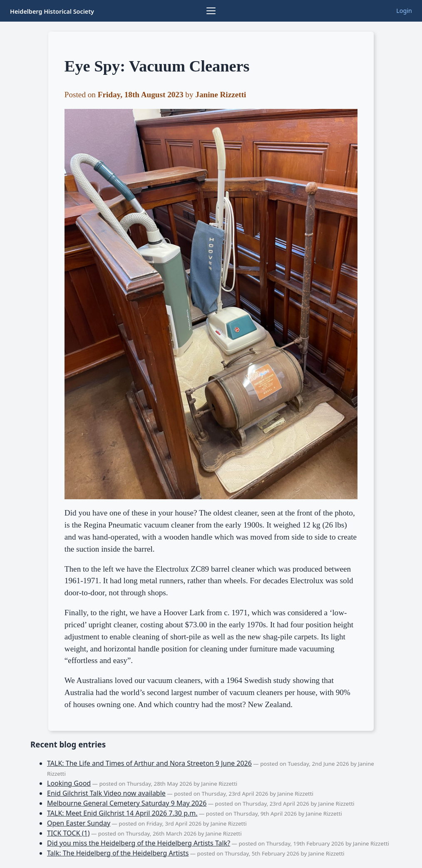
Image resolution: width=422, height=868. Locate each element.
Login (404, 11)
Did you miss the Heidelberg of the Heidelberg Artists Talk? (139, 843)
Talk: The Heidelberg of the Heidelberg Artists (118, 853)
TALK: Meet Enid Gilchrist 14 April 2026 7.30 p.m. (122, 813)
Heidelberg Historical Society (52, 11)
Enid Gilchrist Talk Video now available (106, 793)
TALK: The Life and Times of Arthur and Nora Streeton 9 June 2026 (149, 763)
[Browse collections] (211, 11)
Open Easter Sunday (79, 823)
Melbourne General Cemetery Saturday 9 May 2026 (127, 803)
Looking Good (69, 783)
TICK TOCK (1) (68, 833)
